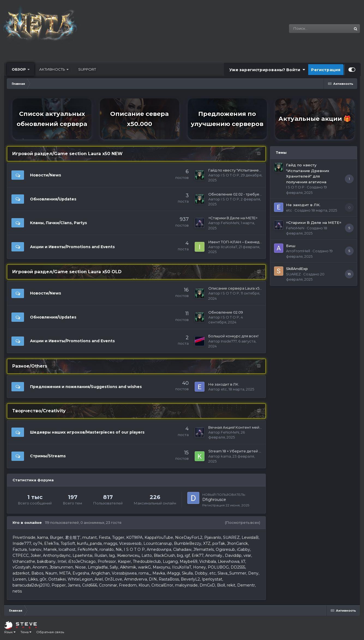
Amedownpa (159, 549)
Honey (199, 567)
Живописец (128, 555)
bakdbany (46, 561)
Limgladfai (98, 567)
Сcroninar (108, 585)
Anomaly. (214, 555)
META (65, 573)
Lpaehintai (82, 555)
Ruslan (101, 555)
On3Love (113, 579)
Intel (62, 561)
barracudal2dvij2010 (31, 585)
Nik (119, 549)
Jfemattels (204, 549)
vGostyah (22, 567)
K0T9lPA (134, 537)
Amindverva (136, 579)
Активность (53, 69)
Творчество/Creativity (39, 411)
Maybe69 (189, 561)
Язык (10, 632)
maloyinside (186, 585)
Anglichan (100, 573)
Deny (253, 573)
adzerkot (21, 573)
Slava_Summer (232, 573)
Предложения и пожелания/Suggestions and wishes (86, 387)
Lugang (170, 561)
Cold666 (90, 585)
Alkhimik (128, 567)
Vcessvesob (130, 543)
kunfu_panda (89, 543)
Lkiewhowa (229, 561)
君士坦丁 (73, 537)
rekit (231, 585)
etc (224, 389)
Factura (20, 549)
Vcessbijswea (124, 573)
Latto (147, 555)
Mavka (159, 573)
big (180, 555)
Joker (36, 555)
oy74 (38, 543)
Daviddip (233, 555)
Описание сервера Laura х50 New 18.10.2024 (249, 288)
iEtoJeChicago (82, 561)
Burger (57, 537)
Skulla (187, 573)
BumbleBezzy (188, 543)
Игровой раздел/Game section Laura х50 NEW (67, 154)
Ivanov (35, 549)
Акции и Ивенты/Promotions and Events (72, 247)
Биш (291, 246)
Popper (59, 585)
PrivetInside (24, 537)
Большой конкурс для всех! (233, 336)
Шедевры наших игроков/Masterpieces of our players (87, 432)
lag (112, 555)
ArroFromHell (298, 251)
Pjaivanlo (213, 537)
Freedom (128, 585)
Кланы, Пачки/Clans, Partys (58, 223)
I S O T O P (230, 175)
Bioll (221, 585)
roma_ (145, 573)
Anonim (40, 567)
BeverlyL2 (190, 579)
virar (247, 555)
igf (187, 555)
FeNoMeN (230, 223)
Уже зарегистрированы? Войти (267, 70)
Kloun (144, 585)
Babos (37, 573)
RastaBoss (169, 579)
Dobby (201, 573)
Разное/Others (30, 366)
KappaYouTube (159, 537)
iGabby (243, 549)
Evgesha (81, 573)
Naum (51, 573)
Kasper (124, 561)
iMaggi (173, 573)
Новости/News (46, 175)
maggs (110, 543)
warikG (144, 567)
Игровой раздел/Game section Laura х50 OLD (67, 272)
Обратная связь (50, 632)
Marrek (50, 549)
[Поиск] (309, 29)
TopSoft (68, 543)
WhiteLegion (80, 579)
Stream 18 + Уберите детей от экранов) (244, 451)
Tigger (118, 537)
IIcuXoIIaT (229, 247)
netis (17, 591)
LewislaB (250, 537)
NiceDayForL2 (189, 537)
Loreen (19, 579)
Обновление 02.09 (226, 312)
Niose (80, 567)
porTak (219, 543)
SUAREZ (231, 537)
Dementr (246, 585)
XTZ (207, 543)
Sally (114, 567)
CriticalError (162, 585)
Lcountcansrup (158, 543)
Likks (33, 579)
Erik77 (198, 555)
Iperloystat (212, 579)
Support (87, 69)
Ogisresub (225, 549)
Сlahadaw (182, 549)
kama (226, 456)
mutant (90, 537)
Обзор (19, 69)
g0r (43, 579)
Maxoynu (161, 567)
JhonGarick (237, 543)
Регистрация (326, 70)
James (74, 585)
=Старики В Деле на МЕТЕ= (233, 218)
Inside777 (229, 341)
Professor (107, 561)
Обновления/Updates (53, 199)
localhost (67, 549)
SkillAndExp (297, 269)
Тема (26, 632)
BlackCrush (164, 555)
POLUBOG (218, 567)
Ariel (99, 579)
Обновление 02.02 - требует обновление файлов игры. (260, 194)
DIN (153, 579)
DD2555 (238, 567)
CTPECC (21, 555)
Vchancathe (24, 561)
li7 (243, 561)
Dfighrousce (214, 500)
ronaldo (107, 549)
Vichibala (208, 561)
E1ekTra (51, 543)
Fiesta (104, 537)
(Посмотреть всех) (243, 522)
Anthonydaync (57, 555)
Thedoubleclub (147, 561)
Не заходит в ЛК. (224, 384)
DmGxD (207, 585)
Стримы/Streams (48, 456)
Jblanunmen (61, 567)
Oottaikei (57, 579)
